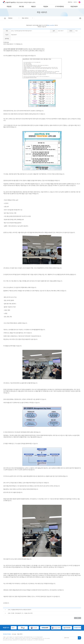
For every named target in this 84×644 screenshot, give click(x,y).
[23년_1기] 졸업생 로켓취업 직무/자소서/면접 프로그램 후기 (20, 610)
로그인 (75, 2)
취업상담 (9, 7)
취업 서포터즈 (25, 18)
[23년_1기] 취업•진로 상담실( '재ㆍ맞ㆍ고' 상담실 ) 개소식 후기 (20, 613)
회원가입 (70, 2)
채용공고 (33, 7)
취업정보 (46, 7)
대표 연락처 (20, 634)
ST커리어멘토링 (59, 7)
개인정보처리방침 (7, 634)
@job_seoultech (51, 25)
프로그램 (21, 7)
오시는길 (14, 634)
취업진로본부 (74, 7)
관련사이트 (67, 638)
